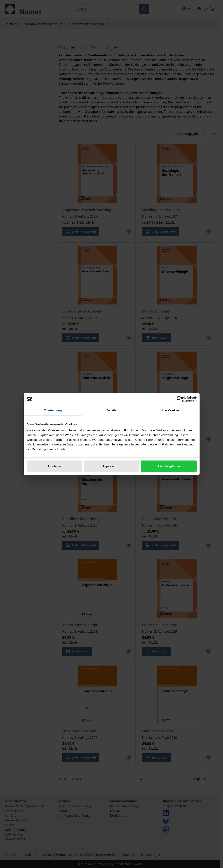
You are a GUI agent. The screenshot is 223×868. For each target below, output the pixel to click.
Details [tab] (112, 410)
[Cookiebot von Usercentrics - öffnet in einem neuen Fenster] (180, 399)
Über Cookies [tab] (170, 410)
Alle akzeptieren (169, 466)
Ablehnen (54, 466)
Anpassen (112, 466)
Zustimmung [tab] (53, 410)
